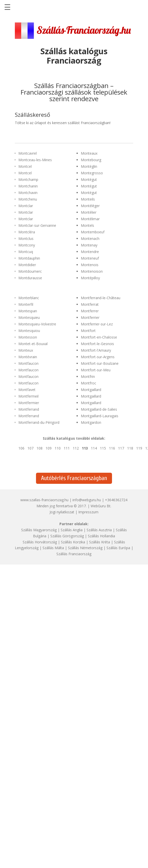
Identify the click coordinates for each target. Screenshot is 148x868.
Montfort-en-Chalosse (99, 337)
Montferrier (90, 317)
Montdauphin (29, 258)
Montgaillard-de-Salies (99, 409)
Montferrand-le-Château (101, 298)
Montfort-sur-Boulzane (100, 363)
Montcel (25, 166)
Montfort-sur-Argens (98, 357)
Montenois (90, 265)
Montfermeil (28, 396)
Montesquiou (29, 331)
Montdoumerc (30, 271)
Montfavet (27, 390)
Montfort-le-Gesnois (97, 344)
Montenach (90, 239)
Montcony (27, 245)
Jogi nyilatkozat (62, 512)
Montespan (28, 311)
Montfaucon (28, 363)
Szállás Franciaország (74, 554)
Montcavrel (28, 153)
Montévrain (28, 357)
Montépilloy (90, 278)
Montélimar (90, 219)
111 (67, 448)
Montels (87, 225)
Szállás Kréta (100, 542)
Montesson (28, 337)
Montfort (88, 331)
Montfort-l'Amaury (96, 350)
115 (103, 448)
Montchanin (28, 186)
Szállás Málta (53, 548)
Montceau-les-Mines (35, 160)
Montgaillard (91, 390)
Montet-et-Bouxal (33, 344)
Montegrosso (92, 173)
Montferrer (90, 311)
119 (139, 448)
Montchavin (28, 193)
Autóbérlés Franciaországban (74, 478)
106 (21, 448)
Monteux (26, 350)
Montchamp (28, 179)
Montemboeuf (93, 232)
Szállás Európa (118, 548)
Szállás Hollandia (101, 536)
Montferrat (90, 304)
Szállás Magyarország (39, 530)
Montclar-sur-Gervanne (37, 225)
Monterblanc (29, 298)
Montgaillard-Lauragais (100, 416)
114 (94, 448)
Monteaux (89, 153)
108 (40, 448)
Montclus (26, 239)
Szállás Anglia (72, 530)
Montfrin (88, 376)
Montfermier (29, 403)
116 (112, 448)
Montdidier (27, 265)
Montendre (90, 252)
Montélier (89, 212)
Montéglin (89, 166)
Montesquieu (29, 317)
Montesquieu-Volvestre (37, 324)
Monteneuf (90, 258)
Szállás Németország (85, 548)
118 (130, 448)
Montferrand (29, 409)
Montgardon (91, 422)
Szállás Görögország (67, 536)
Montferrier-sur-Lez (97, 324)
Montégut (89, 179)
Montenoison (92, 271)
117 (121, 448)
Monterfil (26, 304)
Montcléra (27, 232)
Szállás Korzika (73, 542)
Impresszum (88, 512)
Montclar (26, 206)
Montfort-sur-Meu (96, 370)
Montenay (89, 245)
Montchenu (28, 199)
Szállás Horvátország (40, 542)
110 (58, 448)
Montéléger (90, 206)
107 (30, 448)
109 (49, 448)
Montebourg (91, 160)
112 (76, 448)
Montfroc (88, 383)
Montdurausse (30, 278)
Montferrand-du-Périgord (39, 422)
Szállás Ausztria (99, 530)
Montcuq (26, 252)
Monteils (88, 199)
